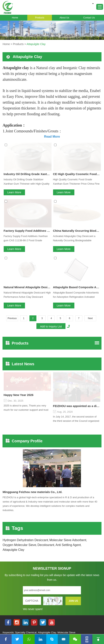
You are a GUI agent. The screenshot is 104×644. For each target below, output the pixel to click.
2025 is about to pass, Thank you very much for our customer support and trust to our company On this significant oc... (26, 305)
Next (90, 234)
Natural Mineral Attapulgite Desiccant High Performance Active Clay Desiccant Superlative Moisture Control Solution (27, 203)
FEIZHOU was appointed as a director (77, 292)
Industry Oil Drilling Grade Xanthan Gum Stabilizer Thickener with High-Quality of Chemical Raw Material (27, 146)
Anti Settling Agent (68, 431)
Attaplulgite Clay (47, 518)
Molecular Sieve (67, 518)
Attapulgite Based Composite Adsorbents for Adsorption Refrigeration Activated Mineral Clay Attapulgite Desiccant (77, 203)
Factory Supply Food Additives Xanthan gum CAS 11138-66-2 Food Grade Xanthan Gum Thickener (26, 182)
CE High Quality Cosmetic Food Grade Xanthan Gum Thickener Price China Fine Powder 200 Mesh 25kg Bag (77, 146)
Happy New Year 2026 (19, 292)
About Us (64, 18)
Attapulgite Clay (36, 44)
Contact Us (89, 18)
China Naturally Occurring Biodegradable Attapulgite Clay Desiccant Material (77, 174)
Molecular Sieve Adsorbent (68, 426)
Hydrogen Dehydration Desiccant (25, 426)
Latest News (20, 279)
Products (40, 18)
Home (15, 18)
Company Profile (24, 327)
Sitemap (95, 524)
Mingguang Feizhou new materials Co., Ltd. (32, 378)
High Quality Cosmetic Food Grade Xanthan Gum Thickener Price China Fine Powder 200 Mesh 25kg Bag (76, 154)
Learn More (14, 164)
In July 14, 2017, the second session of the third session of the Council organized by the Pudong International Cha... (76, 305)
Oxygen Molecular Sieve (19, 431)
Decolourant (46, 431)
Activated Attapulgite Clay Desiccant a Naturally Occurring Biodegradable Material (74, 182)
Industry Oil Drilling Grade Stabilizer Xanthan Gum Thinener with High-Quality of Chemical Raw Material (27, 154)
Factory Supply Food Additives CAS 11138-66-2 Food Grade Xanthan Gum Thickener (27, 174)
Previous (12, 234)
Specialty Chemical (26, 518)
